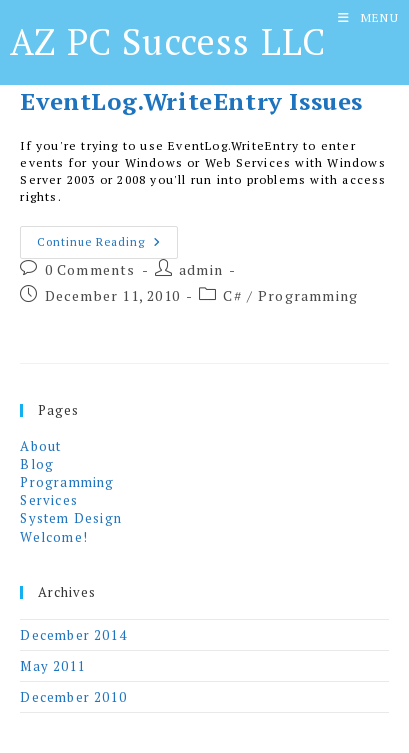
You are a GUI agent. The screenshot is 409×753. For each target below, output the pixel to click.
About (40, 446)
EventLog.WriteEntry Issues (191, 101)
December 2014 (73, 635)
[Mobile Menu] (368, 17)
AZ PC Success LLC (168, 41)
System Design (71, 518)
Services (49, 500)
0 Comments (90, 269)
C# (232, 295)
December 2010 (73, 697)
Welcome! (54, 537)
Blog (37, 464)
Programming (308, 295)
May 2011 (53, 666)
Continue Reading (107, 246)
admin (201, 269)
